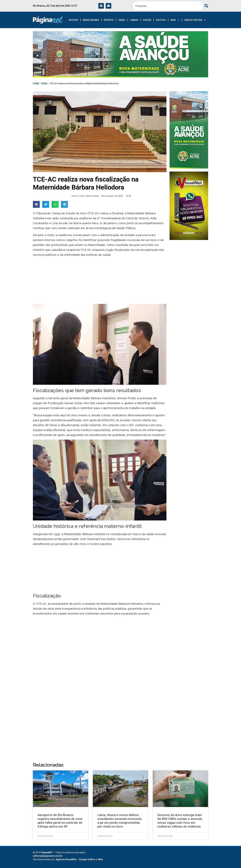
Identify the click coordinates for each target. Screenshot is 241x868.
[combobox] (168, 6)
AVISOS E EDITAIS (195, 20)
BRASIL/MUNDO (91, 20)
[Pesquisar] (206, 6)
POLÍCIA (147, 20)
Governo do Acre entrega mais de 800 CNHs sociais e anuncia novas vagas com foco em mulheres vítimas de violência (180, 821)
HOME (36, 83)
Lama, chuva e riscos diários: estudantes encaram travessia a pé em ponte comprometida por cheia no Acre (120, 821)
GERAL (122, 20)
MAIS (175, 20)
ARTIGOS (73, 20)
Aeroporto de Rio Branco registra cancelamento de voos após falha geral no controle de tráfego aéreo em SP (60, 821)
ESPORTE (109, 20)
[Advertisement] (100, 281)
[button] (36, 204)
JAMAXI (134, 20)
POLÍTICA (161, 20)
